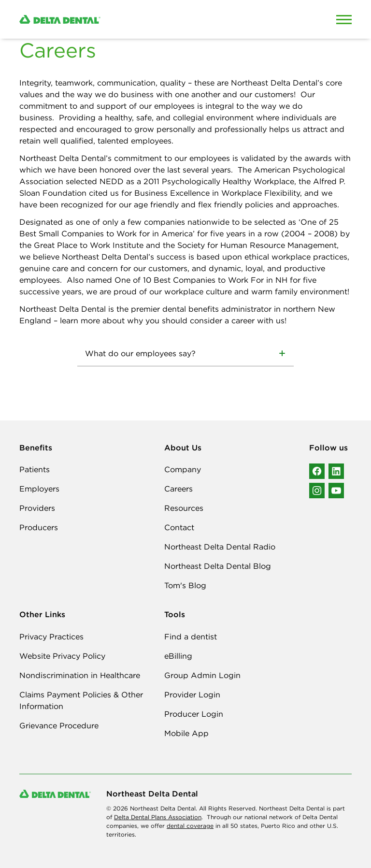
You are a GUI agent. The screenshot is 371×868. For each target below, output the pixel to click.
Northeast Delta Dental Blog (218, 566)
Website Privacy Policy (62, 656)
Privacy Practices (51, 637)
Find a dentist (191, 637)
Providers (37, 508)
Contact (179, 527)
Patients (35, 469)
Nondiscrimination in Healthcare (80, 675)
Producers (39, 527)
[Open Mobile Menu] (344, 19)
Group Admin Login (202, 675)
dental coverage (190, 826)
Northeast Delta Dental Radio (220, 547)
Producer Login (194, 714)
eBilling (178, 656)
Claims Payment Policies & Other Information (81, 700)
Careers (178, 489)
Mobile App (186, 733)
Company (183, 469)
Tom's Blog (185, 585)
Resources (184, 508)
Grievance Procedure (59, 725)
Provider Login (192, 694)
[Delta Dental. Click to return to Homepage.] (142, 20)
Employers (39, 489)
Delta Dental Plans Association (158, 817)
